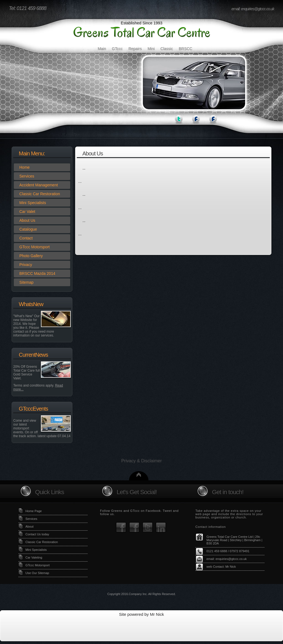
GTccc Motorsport (35, 247)
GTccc (117, 49)
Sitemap (26, 282)
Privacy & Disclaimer (142, 461)
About (29, 526)
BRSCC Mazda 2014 (37, 273)
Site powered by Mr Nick (142, 614)
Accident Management (39, 185)
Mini (151, 49)
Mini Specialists (33, 203)
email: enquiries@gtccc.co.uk (253, 9)
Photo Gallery (31, 256)
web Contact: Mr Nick (221, 567)
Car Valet (27, 212)
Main (102, 49)
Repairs (135, 49)
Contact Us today (37, 534)
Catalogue (28, 229)
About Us (27, 220)
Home (24, 167)
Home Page (34, 511)
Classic (167, 49)
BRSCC (186, 49)
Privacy (26, 265)
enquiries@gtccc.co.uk (231, 559)
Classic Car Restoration (40, 194)
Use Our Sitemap (37, 573)
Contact (26, 238)
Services (27, 176)
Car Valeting (34, 557)
